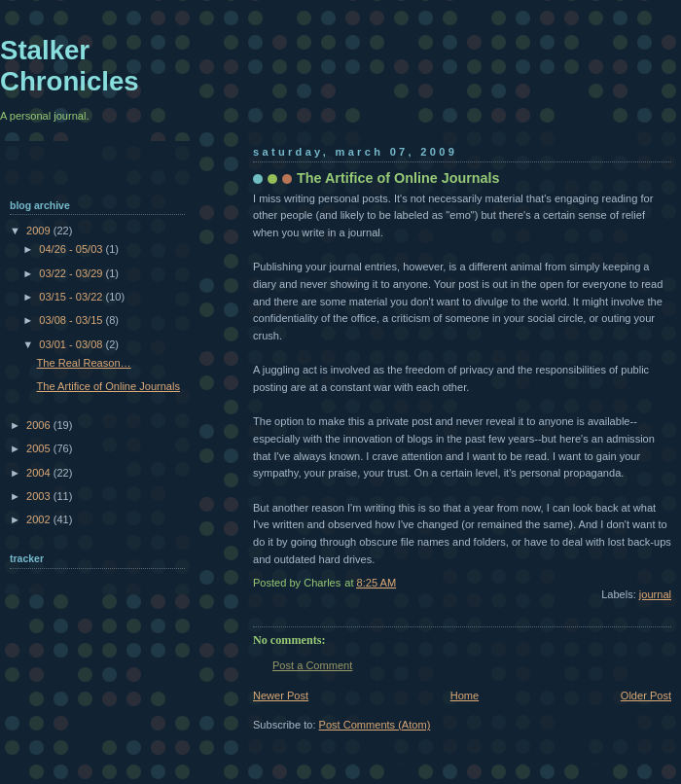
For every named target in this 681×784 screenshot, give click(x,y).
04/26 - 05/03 (72, 249)
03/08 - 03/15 (72, 320)
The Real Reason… (84, 363)
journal (655, 594)
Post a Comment (312, 665)
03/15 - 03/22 (72, 297)
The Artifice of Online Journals (108, 386)
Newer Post (281, 695)
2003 (40, 496)
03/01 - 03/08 (72, 344)
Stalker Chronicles (70, 66)
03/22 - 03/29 (72, 273)
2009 (40, 231)
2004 (40, 473)
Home (465, 695)
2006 (40, 425)
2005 (40, 448)
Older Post (646, 695)
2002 (40, 519)
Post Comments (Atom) (375, 725)
